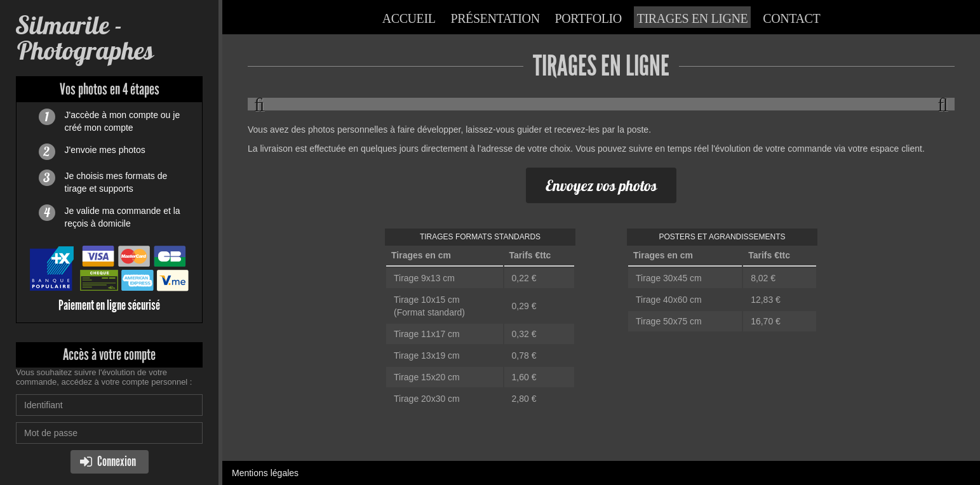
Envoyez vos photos (601, 185)
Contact (791, 18)
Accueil (409, 18)
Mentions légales (265, 473)
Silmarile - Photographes (84, 38)
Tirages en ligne (693, 18)
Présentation (495, 18)
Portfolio (588, 18)
